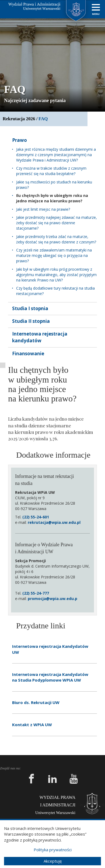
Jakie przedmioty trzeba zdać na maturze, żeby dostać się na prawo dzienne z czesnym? (56, 239)
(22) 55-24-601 (36, 517)
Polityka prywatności (53, 850)
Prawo (20, 140)
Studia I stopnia (30, 308)
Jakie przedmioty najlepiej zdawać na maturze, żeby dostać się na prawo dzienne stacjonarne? (57, 223)
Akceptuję (53, 861)
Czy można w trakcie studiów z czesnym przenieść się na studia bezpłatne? (51, 171)
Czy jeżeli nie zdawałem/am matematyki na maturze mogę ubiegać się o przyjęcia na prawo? (54, 255)
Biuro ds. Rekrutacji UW (36, 702)
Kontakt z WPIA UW (32, 725)
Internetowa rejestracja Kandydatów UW (50, 649)
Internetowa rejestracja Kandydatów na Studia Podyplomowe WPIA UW (50, 677)
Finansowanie (28, 353)
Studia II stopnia (31, 321)
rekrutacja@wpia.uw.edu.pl (54, 522)
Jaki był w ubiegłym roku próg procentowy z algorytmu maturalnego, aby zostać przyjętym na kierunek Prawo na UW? (56, 275)
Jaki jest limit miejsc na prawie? (43, 209)
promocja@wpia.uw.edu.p (52, 599)
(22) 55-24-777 (36, 593)
